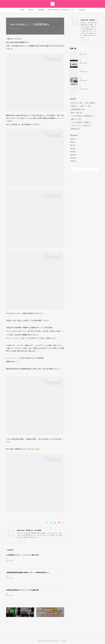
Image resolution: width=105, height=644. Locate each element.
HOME (22, 10)
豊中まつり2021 (76, 113)
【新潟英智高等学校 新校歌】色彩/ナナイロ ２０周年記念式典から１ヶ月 (29, 572)
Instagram (82, 10)
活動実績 (41, 10)
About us (31, 10)
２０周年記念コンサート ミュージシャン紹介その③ (22, 555)
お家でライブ (76, 119)
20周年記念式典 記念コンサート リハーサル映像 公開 (22, 590)
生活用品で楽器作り (78, 109)
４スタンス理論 (90, 103)
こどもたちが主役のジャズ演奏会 (81, 122)
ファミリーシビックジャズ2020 (80, 126)
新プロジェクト (76, 103)
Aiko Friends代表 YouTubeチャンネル (61, 10)
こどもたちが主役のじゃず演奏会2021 (82, 116)
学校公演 (74, 106)
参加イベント (85, 106)
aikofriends (75, 129)
